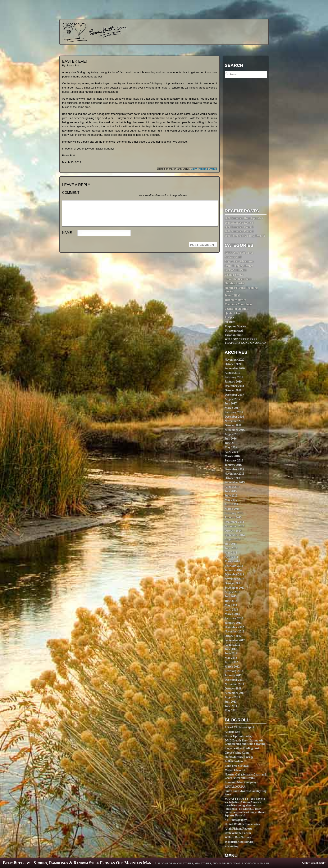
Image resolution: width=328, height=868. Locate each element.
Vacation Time (234, 335)
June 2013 (231, 601)
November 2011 (234, 684)
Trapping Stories (235, 326)
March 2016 (232, 456)
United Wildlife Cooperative (242, 824)
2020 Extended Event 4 (239, 231)
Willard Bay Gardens (238, 837)
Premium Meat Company (241, 782)
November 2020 (234, 360)
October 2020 (233, 364)
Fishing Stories (234, 275)
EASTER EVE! (74, 61)
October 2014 (233, 531)
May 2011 (231, 710)
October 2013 (233, 583)
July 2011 (231, 702)
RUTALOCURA (235, 787)
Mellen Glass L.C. (236, 770)
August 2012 (232, 645)
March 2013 (232, 614)
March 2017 (232, 408)
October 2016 (233, 425)
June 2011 (231, 706)
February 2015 (234, 513)
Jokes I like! (232, 296)
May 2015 (231, 500)
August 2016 (232, 434)
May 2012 (231, 658)
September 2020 (235, 368)
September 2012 (235, 640)
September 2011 (235, 693)
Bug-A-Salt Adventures (239, 262)
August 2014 (232, 539)
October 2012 (233, 636)
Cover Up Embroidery (239, 736)
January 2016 (233, 465)
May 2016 (231, 447)
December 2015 (234, 469)
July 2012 (231, 649)
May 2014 (231, 553)
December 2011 (234, 680)
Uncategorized (234, 331)
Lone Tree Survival (237, 766)
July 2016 (231, 439)
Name (67, 238)
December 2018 (234, 386)
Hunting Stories (235, 283)
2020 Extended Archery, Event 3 (245, 236)
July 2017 (231, 404)
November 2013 (234, 579)
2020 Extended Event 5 (239, 227)
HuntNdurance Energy (239, 757)
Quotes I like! (233, 313)
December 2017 (234, 395)
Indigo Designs (234, 761)
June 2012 (231, 653)
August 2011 (232, 697)
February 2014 (234, 566)
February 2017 (234, 412)
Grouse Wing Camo (237, 753)
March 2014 (232, 561)
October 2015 (233, 478)
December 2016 (234, 417)
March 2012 (232, 667)
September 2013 (235, 588)
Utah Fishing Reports (238, 829)
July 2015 (231, 491)
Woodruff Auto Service (239, 842)
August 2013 (232, 592)
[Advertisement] (156, 9)
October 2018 (233, 390)
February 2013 (234, 618)
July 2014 (231, 544)
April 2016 (231, 452)
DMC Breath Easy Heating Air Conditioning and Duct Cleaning (245, 742)
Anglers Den (232, 732)
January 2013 (233, 623)
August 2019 (232, 373)
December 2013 (234, 575)
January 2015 (233, 518)
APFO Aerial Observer (239, 253)
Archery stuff (233, 257)
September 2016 (235, 430)
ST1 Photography (236, 820)
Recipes (229, 317)
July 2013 (231, 596)
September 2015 (235, 482)
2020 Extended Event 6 (239, 223)
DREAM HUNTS (236, 270)
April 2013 (231, 610)
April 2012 (231, 662)
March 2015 (232, 509)
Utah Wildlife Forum (238, 833)
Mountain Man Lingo (238, 304)
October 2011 (233, 689)
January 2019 (233, 382)
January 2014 (233, 570)
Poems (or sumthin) (237, 309)
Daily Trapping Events (239, 266)
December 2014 (234, 522)
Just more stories (235, 300)
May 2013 (231, 605)
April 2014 (231, 557)
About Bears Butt (314, 863)
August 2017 (232, 399)
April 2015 (231, 504)
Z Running (231, 846)
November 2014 (234, 526)
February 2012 (234, 671)
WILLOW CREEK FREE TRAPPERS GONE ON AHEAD (245, 341)
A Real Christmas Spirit (240, 727)
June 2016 (231, 443)
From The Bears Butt (238, 279)
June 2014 (231, 548)
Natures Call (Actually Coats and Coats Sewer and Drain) (245, 776)
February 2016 (234, 461)
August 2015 (232, 487)
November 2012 (234, 632)
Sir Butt (230, 322)
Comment (71, 193)
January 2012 (233, 675)
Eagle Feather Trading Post (242, 748)
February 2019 (234, 377)
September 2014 (235, 535)
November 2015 (234, 474)
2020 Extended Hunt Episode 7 (244, 218)
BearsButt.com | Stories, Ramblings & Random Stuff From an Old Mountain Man (77, 863)
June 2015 (231, 496)
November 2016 (234, 421)
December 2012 (234, 627)
